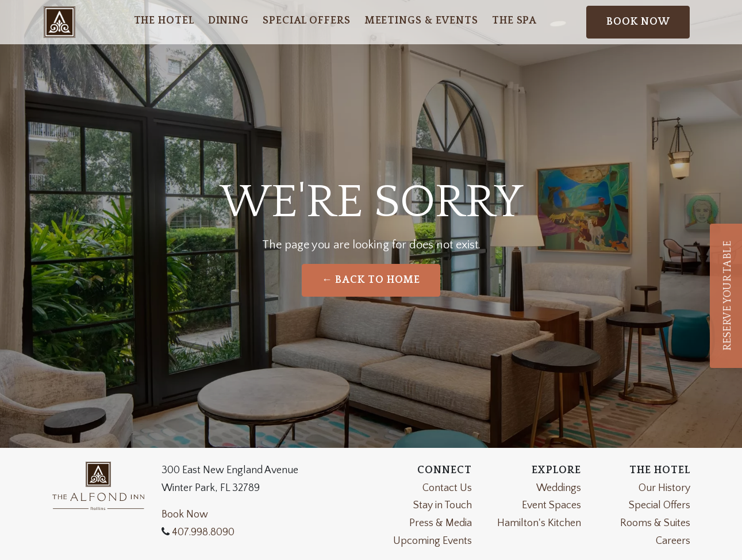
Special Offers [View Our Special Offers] (660, 505)
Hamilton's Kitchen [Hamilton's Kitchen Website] (539, 523)
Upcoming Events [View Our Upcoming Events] (432, 541)
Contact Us (447, 488)
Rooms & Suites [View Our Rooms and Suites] (655, 523)
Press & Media (441, 523)
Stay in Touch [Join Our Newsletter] (443, 505)
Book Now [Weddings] (185, 515)
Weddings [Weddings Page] (559, 488)
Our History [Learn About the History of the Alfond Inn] (664, 488)
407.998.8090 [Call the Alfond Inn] (202, 532)
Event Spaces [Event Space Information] (551, 505)
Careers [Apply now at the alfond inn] (673, 541)
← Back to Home (371, 280)
